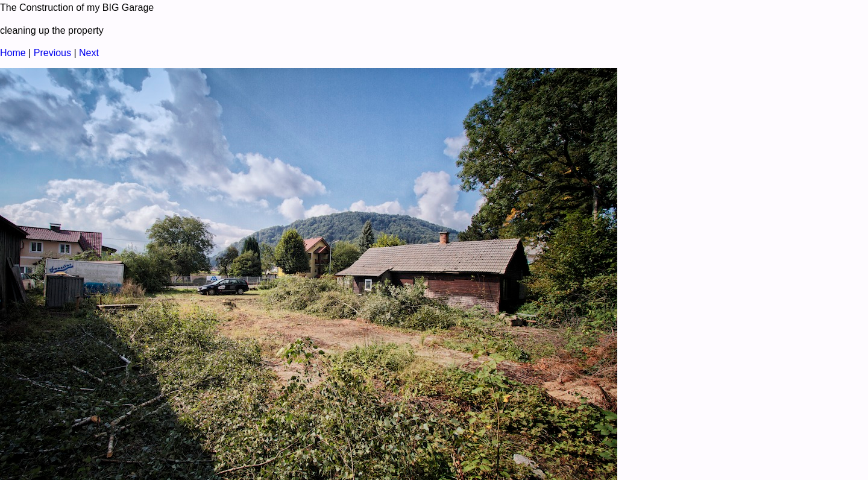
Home (13, 53)
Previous (52, 53)
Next (89, 53)
